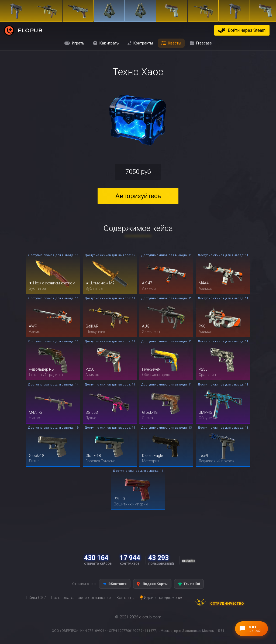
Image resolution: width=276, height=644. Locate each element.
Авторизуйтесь (138, 196)
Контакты (125, 598)
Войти (247, 30)
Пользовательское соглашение (81, 598)
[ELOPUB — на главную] (9, 30)
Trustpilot (189, 584)
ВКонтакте (115, 584)
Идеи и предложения (162, 598)
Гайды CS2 (36, 598)
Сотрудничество (218, 604)
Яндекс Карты (152, 584)
